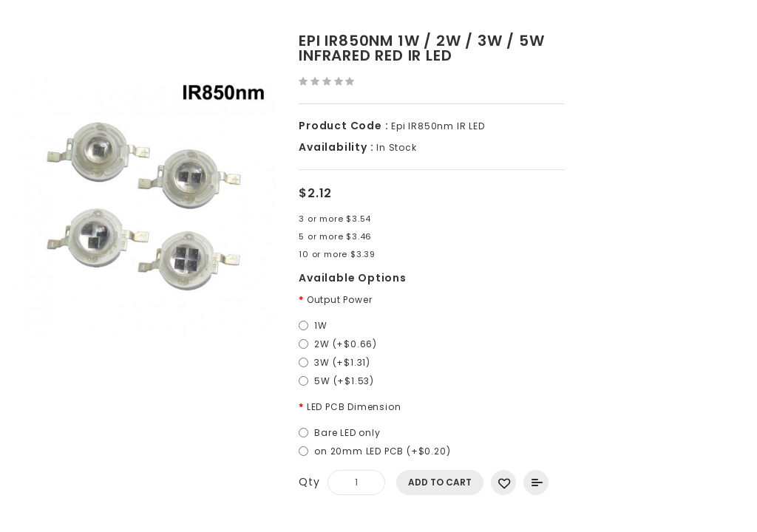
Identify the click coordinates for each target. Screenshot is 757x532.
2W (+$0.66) (346, 344)
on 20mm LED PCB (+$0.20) (382, 451)
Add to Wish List (503, 482)
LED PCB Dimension (354, 407)
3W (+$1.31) (342, 362)
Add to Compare (536, 482)
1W (321, 325)
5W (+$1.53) (344, 381)
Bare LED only (347, 433)
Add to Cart (440, 482)
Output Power (340, 300)
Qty (309, 482)
